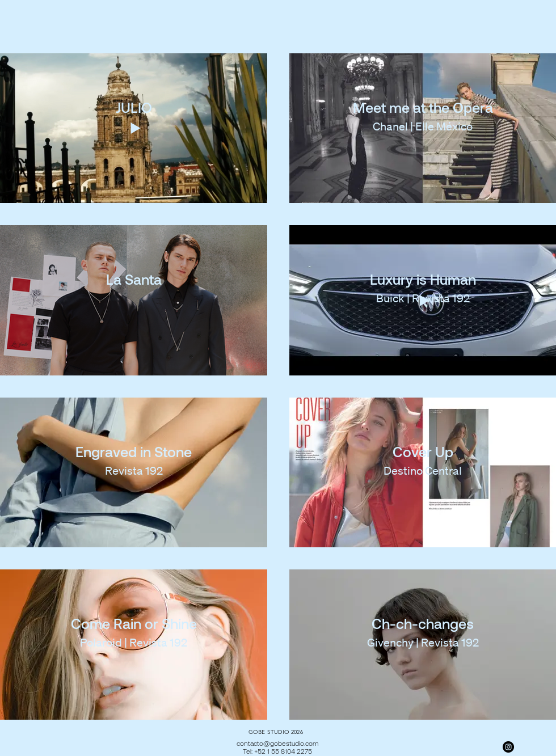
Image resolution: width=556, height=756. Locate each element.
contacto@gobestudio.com (277, 743)
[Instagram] (508, 747)
